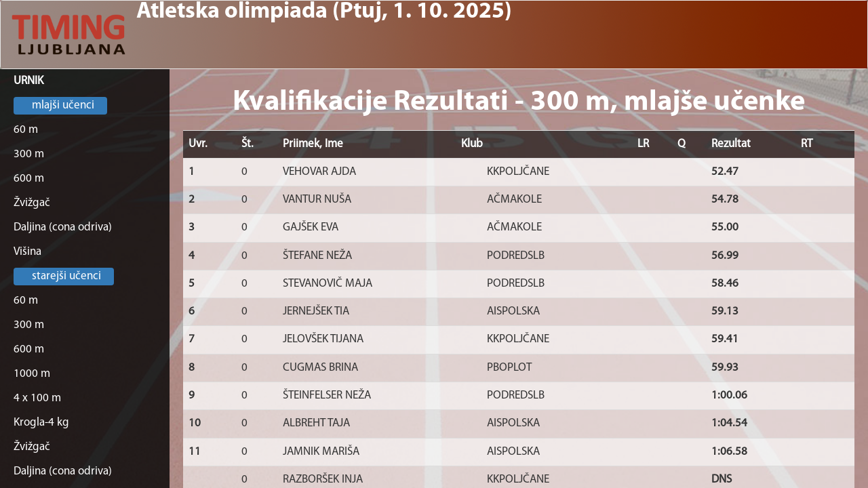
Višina (27, 252)
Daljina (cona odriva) (63, 227)
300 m (29, 154)
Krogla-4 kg (41, 423)
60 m (26, 130)
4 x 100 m (37, 398)
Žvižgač (32, 203)
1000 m (32, 374)
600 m (29, 179)
